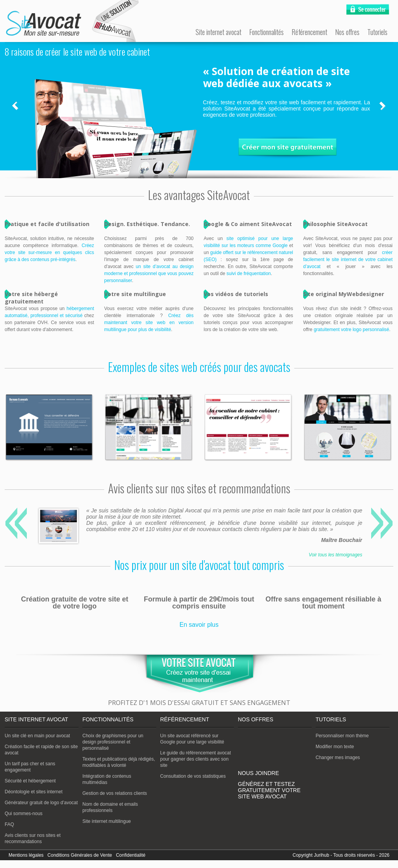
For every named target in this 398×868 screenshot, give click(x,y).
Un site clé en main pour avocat (37, 736)
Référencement (309, 32)
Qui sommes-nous (24, 814)
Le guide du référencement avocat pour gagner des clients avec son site (196, 759)
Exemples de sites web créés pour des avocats (199, 367)
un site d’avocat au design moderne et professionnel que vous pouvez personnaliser (149, 274)
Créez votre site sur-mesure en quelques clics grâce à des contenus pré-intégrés (49, 253)
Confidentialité (131, 855)
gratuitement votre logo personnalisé (351, 330)
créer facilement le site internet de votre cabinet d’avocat (348, 260)
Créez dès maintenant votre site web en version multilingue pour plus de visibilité (149, 323)
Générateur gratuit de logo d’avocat (41, 803)
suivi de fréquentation (249, 274)
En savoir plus (199, 625)
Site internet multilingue (107, 821)
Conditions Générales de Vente (80, 855)
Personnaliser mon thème (342, 736)
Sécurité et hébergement (30, 781)
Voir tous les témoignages (335, 555)
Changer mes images (338, 758)
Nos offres (347, 32)
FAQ (9, 824)
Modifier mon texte (335, 747)
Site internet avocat (218, 32)
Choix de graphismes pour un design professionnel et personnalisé (113, 742)
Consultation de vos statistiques (193, 776)
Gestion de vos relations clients (115, 793)
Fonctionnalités (266, 32)
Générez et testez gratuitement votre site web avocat (269, 790)
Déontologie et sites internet (34, 792)
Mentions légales (26, 855)
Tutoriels (377, 32)
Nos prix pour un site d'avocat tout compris (199, 565)
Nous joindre (258, 773)
